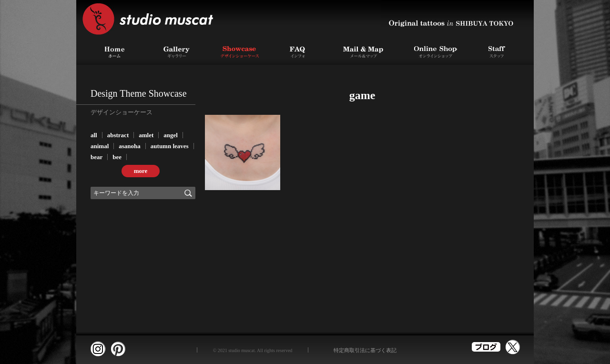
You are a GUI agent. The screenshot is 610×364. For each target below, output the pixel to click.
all (94, 135)
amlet (146, 135)
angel (171, 135)
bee (117, 157)
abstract (118, 135)
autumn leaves (170, 146)
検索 (188, 193)
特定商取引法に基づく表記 (365, 350)
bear (97, 157)
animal (100, 146)
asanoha (130, 146)
